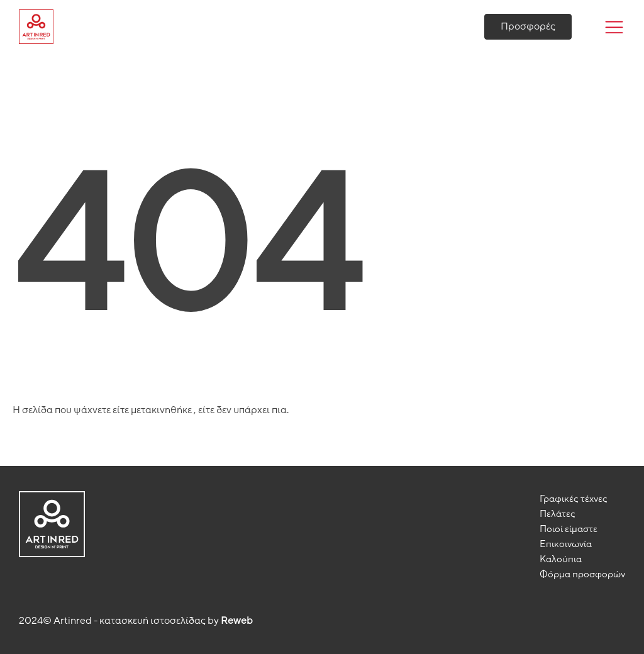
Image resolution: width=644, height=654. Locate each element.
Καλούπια (561, 559)
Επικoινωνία (566, 544)
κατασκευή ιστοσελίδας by (176, 621)
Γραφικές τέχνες (574, 499)
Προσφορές (528, 26)
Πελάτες (558, 514)
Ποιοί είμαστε (569, 529)
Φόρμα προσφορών (582, 574)
